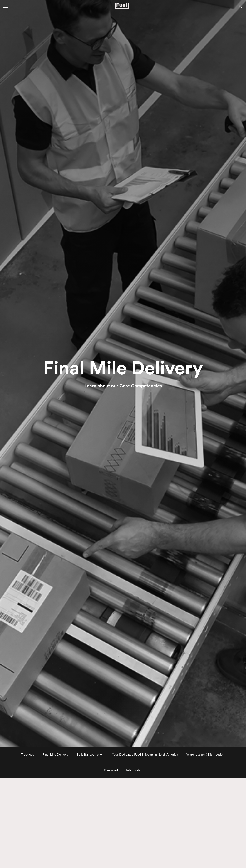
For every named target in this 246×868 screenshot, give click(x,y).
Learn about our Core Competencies (123, 386)
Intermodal (134, 770)
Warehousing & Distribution (205, 754)
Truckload (28, 754)
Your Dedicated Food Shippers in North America (145, 754)
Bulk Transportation (90, 754)
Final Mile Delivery (56, 754)
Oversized (111, 770)
